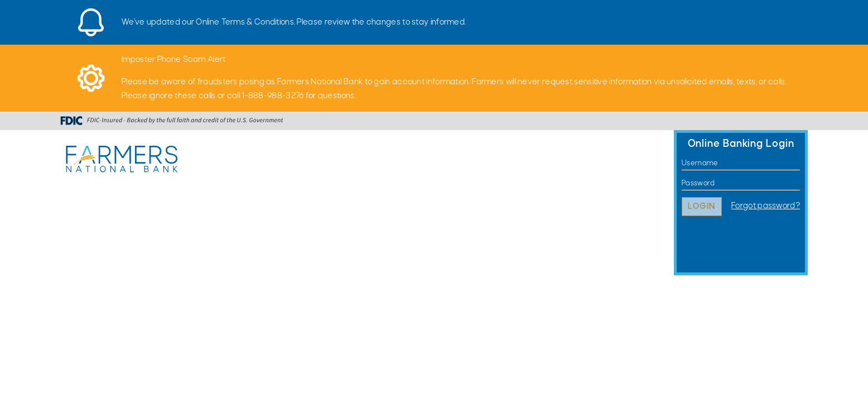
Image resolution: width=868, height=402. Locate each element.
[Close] (802, 14)
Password (682, 183)
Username (682, 163)
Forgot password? (766, 206)
